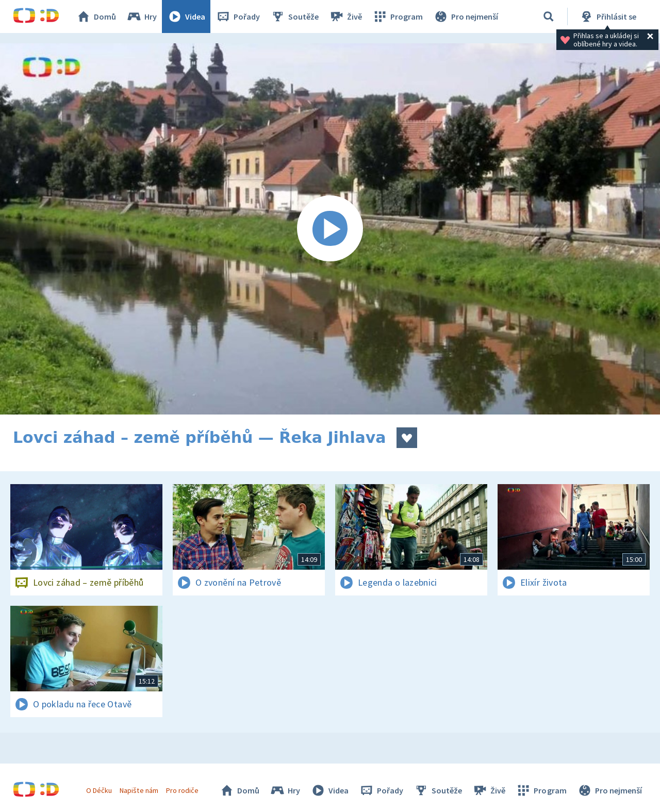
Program (398, 16)
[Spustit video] (330, 229)
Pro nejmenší (466, 16)
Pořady (238, 16)
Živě (345, 16)
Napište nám (139, 790)
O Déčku (99, 790)
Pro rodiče (182, 790)
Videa (186, 16)
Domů (96, 16)
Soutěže (294, 16)
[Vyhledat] (549, 16)
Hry (142, 16)
